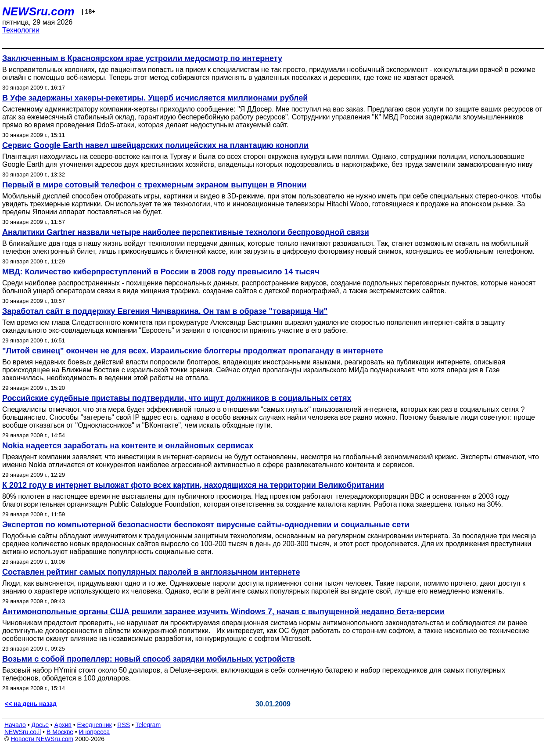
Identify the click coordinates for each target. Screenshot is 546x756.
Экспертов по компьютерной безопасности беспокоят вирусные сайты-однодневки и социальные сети (206, 525)
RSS (124, 725)
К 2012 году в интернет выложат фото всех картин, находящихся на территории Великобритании (193, 485)
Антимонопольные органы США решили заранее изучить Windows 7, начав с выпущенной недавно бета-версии (223, 612)
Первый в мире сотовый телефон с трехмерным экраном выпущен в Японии (154, 185)
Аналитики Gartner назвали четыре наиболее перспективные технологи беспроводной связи (186, 232)
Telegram (148, 725)
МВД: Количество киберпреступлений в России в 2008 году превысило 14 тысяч (161, 272)
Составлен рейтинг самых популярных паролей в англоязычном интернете (151, 572)
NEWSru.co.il (23, 732)
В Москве (60, 732)
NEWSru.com (38, 11)
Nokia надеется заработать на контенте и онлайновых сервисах (128, 446)
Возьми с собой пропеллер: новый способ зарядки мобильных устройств (149, 659)
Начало (15, 725)
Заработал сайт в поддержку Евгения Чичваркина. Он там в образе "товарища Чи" (165, 311)
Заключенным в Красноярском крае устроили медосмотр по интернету (142, 58)
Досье (40, 725)
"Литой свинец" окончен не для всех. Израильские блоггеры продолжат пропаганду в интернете (193, 351)
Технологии (21, 30)
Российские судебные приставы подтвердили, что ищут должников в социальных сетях (177, 398)
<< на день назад (31, 704)
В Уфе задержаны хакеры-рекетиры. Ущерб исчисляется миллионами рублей (155, 98)
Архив (63, 725)
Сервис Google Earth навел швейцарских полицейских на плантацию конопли (155, 145)
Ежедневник (95, 725)
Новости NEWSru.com (42, 739)
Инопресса (95, 732)
